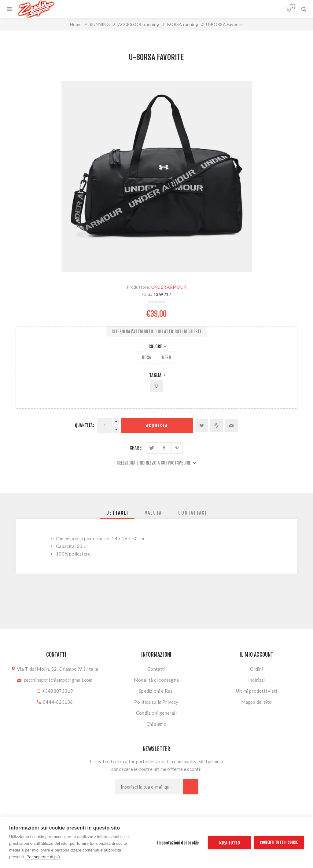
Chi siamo (156, 724)
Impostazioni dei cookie (178, 843)
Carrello (292, 7)
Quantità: (85, 425)
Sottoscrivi (191, 787)
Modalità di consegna (156, 680)
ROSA (147, 357)
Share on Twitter (152, 448)
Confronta (216, 425)
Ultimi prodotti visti (256, 691)
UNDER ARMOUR (169, 287)
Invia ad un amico (231, 425)
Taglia (156, 375)
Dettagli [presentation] (117, 513)
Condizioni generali (156, 713)
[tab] (117, 513)
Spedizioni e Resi (156, 691)
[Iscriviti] (149, 787)
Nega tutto (229, 843)
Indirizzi (257, 680)
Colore (156, 346)
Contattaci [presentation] (192, 513)
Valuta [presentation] (153, 513)
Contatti (156, 669)
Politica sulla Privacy (156, 702)
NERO (167, 357)
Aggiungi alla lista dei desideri (201, 425)
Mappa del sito (257, 702)
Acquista (157, 426)
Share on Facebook (164, 448)
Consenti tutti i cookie (279, 842)
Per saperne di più (43, 857)
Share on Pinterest (177, 448)
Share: (136, 448)
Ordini (257, 669)
